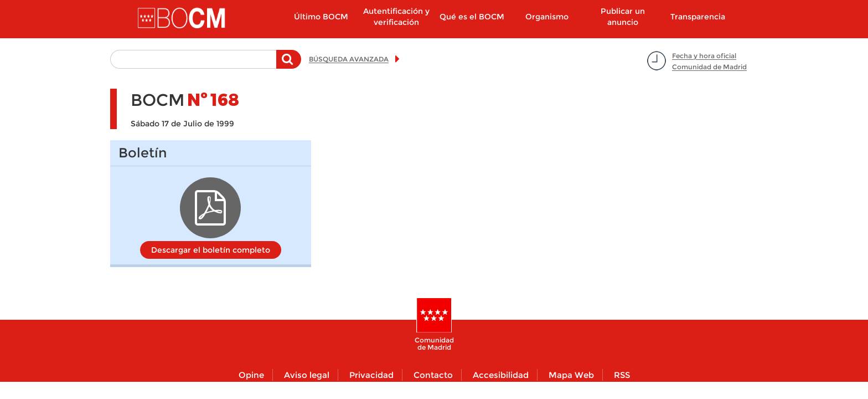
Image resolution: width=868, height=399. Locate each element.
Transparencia (698, 17)
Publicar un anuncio (623, 17)
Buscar (289, 65)
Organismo (547, 17)
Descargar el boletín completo (211, 250)
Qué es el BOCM (472, 17)
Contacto (433, 375)
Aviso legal (307, 375)
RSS (622, 375)
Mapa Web (571, 375)
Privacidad (371, 375)
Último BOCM (321, 17)
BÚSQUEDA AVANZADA (349, 59)
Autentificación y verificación (396, 17)
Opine (251, 375)
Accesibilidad (501, 375)
